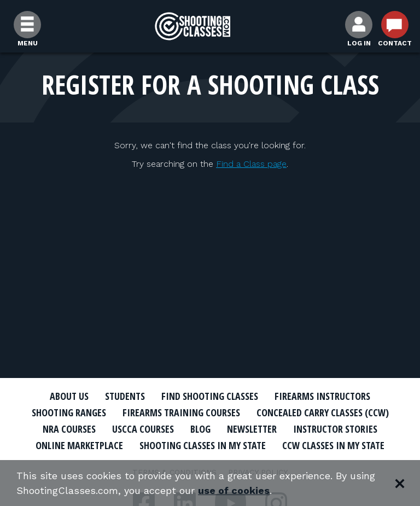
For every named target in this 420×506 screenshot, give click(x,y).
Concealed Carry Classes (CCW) (323, 412)
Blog (200, 429)
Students (125, 396)
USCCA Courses (143, 429)
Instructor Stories (335, 429)
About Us (69, 396)
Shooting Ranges (69, 412)
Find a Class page (251, 164)
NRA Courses (69, 429)
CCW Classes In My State (333, 445)
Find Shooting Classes (210, 396)
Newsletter (252, 429)
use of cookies (234, 490)
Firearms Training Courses (181, 412)
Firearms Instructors (322, 396)
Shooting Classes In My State (203, 445)
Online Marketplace (79, 445)
